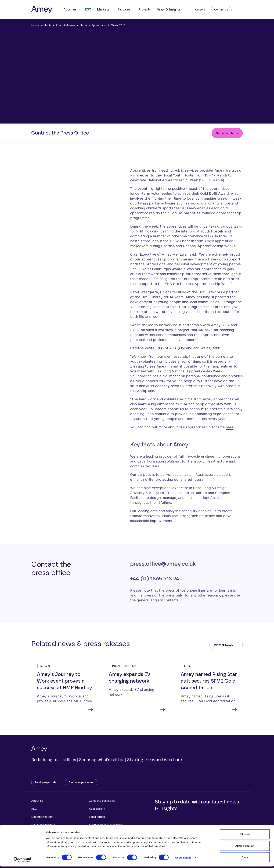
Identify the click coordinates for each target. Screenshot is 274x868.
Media (47, 25)
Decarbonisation (42, 817)
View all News (223, 645)
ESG (88, 10)
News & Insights (168, 10)
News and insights (43, 825)
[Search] (240, 9)
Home (35, 25)
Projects (145, 10)
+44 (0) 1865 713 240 (156, 579)
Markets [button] (103, 10)
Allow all (245, 836)
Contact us (221, 10)
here (230, 427)
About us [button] (70, 10)
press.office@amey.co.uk (163, 564)
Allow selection (245, 847)
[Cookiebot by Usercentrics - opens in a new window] (23, 861)
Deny (245, 859)
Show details (183, 859)
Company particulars (102, 801)
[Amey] (42, 10)
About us (37, 801)
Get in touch (224, 133)
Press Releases (66, 25)
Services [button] (124, 10)
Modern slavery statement (106, 825)
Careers (200, 10)
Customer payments (81, 783)
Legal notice (97, 817)
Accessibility (97, 809)
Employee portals (46, 783)
